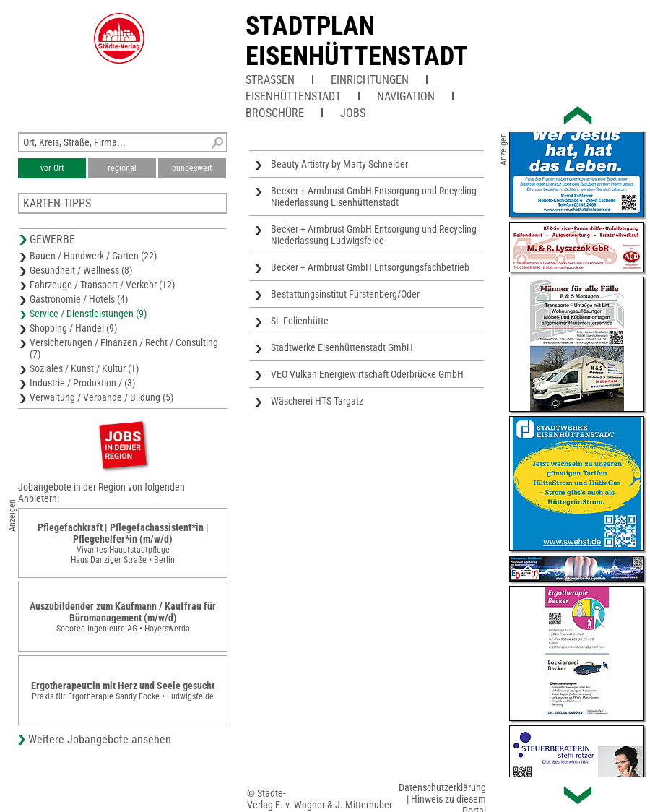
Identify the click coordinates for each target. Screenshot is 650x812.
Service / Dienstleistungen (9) (88, 314)
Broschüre (275, 113)
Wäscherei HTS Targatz (317, 401)
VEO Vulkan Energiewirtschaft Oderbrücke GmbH (367, 374)
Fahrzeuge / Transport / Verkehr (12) (102, 285)
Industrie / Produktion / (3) (82, 383)
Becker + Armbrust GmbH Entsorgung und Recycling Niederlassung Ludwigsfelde (374, 235)
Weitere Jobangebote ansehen (100, 739)
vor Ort (52, 168)
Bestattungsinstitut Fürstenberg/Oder (345, 294)
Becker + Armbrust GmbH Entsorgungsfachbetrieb (370, 267)
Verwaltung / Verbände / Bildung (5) (101, 397)
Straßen (270, 80)
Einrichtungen (370, 80)
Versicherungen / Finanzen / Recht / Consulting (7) (124, 348)
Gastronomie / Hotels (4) (79, 299)
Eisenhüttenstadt (293, 96)
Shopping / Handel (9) (73, 328)
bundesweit (192, 168)
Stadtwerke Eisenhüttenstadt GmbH (342, 347)
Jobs (353, 113)
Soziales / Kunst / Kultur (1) (84, 368)
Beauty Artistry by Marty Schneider (339, 164)
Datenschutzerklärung (442, 787)
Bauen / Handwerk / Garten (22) (93, 256)
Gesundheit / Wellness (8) (81, 270)
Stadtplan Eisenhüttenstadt (357, 41)
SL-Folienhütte (300, 321)
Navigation (406, 96)
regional (122, 168)
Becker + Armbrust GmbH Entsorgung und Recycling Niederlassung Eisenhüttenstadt (374, 196)
